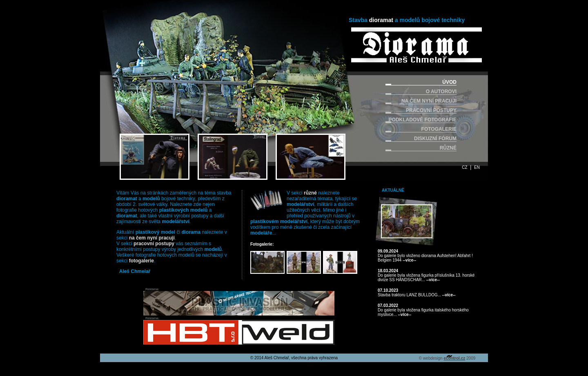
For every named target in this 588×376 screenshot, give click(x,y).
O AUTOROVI (441, 92)
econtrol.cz (454, 358)
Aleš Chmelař (135, 271)
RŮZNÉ (448, 148)
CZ (464, 167)
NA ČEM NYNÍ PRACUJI (429, 101)
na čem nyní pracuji (152, 238)
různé (310, 193)
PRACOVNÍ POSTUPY (431, 110)
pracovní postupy (154, 244)
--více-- (409, 260)
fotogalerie (141, 261)
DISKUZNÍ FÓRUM (435, 139)
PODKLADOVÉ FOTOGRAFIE (423, 120)
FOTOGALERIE (439, 129)
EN (477, 167)
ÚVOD (449, 82)
